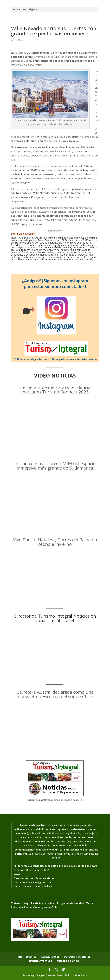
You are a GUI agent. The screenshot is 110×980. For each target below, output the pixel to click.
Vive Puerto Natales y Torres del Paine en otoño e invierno (55, 542)
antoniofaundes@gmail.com (35, 882)
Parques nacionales (77, 957)
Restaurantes (50, 957)
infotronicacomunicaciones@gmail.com (62, 800)
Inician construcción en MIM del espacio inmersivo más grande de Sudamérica (55, 466)
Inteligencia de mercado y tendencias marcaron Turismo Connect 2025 (55, 390)
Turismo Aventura (40, 961)
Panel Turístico (26, 957)
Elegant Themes (46, 975)
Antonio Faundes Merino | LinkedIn (34, 886)
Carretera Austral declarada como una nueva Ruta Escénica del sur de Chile (55, 694)
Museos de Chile (68, 961)
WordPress (81, 975)
